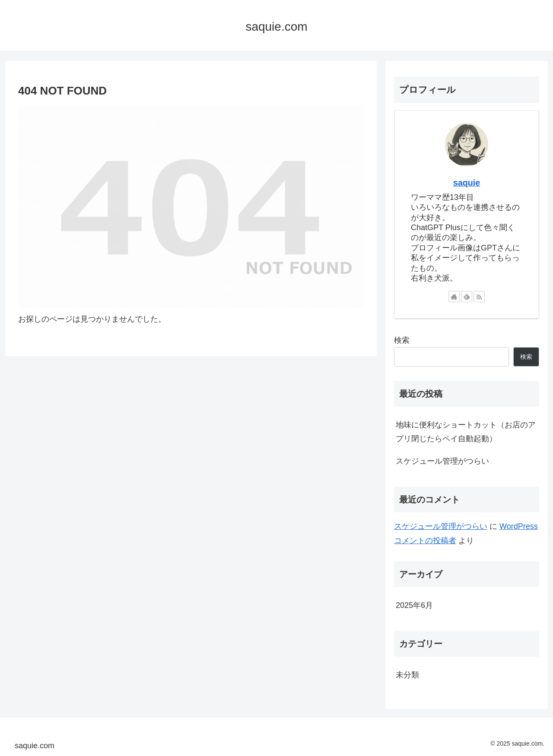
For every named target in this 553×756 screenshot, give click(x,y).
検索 (402, 340)
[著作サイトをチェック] (454, 297)
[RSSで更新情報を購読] (479, 297)
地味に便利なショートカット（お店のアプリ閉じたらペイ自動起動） (466, 432)
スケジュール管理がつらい (442, 461)
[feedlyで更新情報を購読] (467, 297)
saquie (467, 183)
